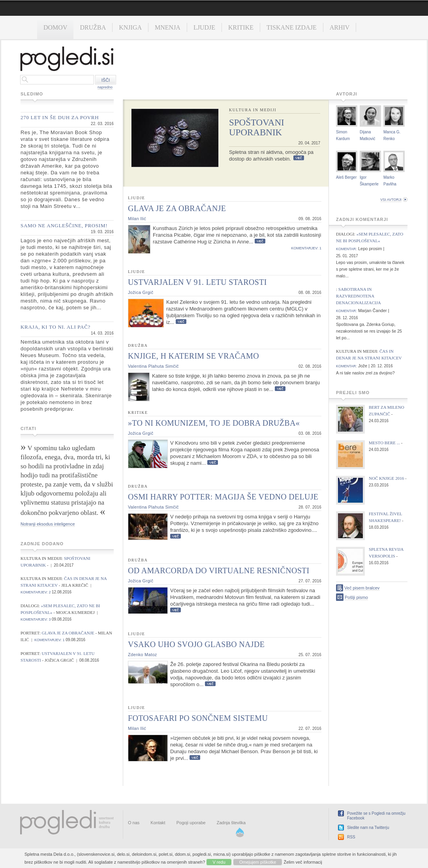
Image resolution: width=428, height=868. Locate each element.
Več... (299, 158)
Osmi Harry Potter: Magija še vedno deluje (223, 497)
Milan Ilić (137, 219)
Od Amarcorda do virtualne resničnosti (219, 571)
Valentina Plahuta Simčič (153, 366)
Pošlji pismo (356, 597)
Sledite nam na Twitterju (368, 828)
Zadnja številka (231, 823)
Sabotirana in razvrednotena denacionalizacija (359, 296)
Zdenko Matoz (143, 655)
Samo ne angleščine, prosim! (64, 225)
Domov (55, 27)
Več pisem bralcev (362, 588)
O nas (134, 823)
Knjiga (130, 27)
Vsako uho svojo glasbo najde (196, 644)
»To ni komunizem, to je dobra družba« (214, 423)
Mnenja (168, 27)
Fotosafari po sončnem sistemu (198, 718)
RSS (351, 837)
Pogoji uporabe (191, 823)
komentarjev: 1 (50, 640)
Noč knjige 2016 (386, 478)
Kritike (241, 27)
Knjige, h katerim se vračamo (193, 356)
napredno (105, 87)
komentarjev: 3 (36, 619)
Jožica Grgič (141, 292)
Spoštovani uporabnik (257, 127)
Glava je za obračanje (69, 633)
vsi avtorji (391, 200)
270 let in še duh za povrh (60, 117)
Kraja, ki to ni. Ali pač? (55, 327)
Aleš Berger (346, 177)
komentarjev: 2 (36, 592)
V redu (219, 862)
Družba (93, 27)
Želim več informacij (303, 862)
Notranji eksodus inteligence (48, 524)
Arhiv (340, 27)
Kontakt (158, 823)
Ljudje (204, 27)
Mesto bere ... (384, 443)
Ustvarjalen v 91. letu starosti (197, 282)
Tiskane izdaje (292, 27)
